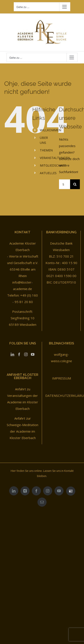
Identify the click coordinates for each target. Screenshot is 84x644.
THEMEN (46, 150)
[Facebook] (19, 354)
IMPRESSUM (61, 378)
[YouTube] (33, 354)
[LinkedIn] (12, 354)
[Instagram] (26, 354)
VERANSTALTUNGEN (55, 158)
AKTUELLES (48, 173)
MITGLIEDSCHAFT (53, 165)
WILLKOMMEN (50, 130)
